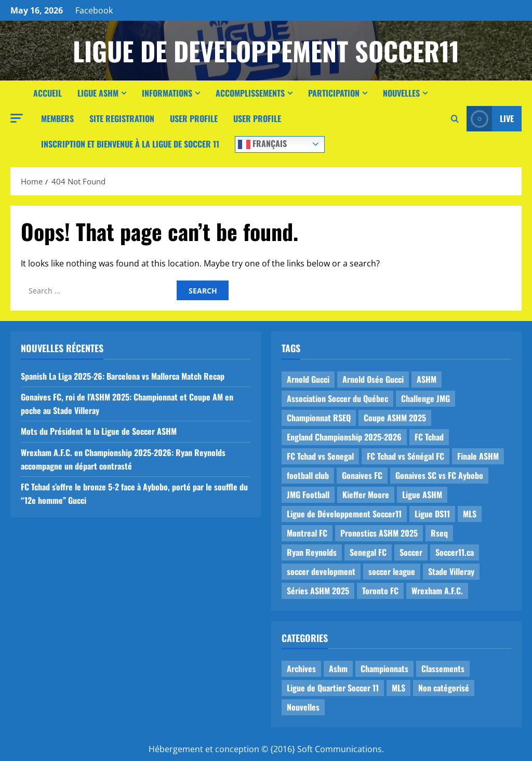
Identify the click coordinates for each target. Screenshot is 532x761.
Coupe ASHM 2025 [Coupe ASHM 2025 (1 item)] (395, 418)
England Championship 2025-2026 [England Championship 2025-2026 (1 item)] (344, 437)
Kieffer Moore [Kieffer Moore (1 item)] (366, 495)
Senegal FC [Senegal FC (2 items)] (368, 552)
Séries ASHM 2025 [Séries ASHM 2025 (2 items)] (318, 591)
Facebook (94, 10)
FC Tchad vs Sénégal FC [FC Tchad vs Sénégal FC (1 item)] (405, 456)
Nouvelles (401, 93)
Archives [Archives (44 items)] (301, 669)
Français (262, 143)
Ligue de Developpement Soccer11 (266, 50)
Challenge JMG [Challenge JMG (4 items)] (425, 398)
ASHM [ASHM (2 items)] (427, 379)
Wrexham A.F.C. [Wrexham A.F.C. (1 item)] (437, 591)
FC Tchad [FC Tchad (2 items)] (429, 437)
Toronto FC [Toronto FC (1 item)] (380, 591)
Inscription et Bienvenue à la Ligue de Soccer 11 (130, 144)
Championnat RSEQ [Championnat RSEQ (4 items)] (319, 418)
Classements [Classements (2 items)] (443, 669)
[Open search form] (455, 119)
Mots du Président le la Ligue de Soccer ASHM (99, 431)
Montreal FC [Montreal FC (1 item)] (307, 533)
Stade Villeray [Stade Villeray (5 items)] (451, 571)
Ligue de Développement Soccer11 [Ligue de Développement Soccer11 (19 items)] (344, 514)
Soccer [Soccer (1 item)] (411, 552)
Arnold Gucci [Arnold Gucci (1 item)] (308, 379)
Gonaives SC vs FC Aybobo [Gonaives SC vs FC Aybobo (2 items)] (439, 475)
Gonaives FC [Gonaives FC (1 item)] (362, 475)
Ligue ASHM (98, 93)
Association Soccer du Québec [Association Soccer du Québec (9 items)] (337, 398)
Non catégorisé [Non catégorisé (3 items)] (444, 688)
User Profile (194, 118)
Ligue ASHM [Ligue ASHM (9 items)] (422, 495)
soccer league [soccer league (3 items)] (392, 571)
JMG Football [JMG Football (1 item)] (308, 495)
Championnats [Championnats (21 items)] (384, 669)
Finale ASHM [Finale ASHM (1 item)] (478, 456)
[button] (17, 118)
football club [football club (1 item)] (308, 475)
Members (57, 118)
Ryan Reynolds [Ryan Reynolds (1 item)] (312, 552)
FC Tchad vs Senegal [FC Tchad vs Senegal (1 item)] (320, 456)
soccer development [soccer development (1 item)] (321, 571)
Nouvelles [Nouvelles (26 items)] (303, 707)
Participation (334, 93)
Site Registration (122, 118)
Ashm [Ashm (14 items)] (338, 669)
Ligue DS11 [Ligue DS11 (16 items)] (432, 514)
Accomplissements (250, 93)
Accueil (48, 93)
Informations (167, 93)
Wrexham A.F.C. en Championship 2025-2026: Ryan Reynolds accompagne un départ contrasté (123, 459)
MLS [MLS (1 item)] (470, 514)
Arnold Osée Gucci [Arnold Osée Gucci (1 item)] (373, 379)
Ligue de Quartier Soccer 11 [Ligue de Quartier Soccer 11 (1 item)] (333, 688)
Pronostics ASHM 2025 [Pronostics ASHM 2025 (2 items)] (379, 533)
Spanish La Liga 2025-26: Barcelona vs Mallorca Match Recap (123, 376)
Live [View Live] (490, 119)
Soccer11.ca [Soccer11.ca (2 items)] (455, 552)
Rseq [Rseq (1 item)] (439, 533)
